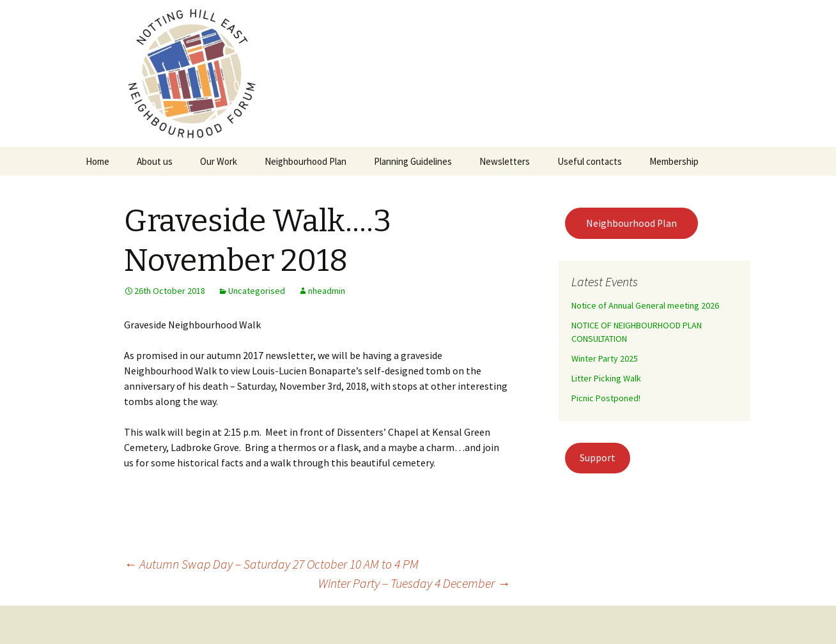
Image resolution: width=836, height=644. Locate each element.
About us (155, 161)
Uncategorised (257, 291)
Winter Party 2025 (605, 358)
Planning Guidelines (413, 161)
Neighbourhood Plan (306, 161)
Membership (674, 161)
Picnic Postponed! (606, 398)
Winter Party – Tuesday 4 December (414, 583)
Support (598, 458)
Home (97, 161)
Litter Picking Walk (606, 378)
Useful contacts (590, 161)
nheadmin (327, 291)
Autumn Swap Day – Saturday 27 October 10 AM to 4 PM (271, 564)
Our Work (219, 161)
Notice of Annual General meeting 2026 (645, 305)
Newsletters (505, 161)
